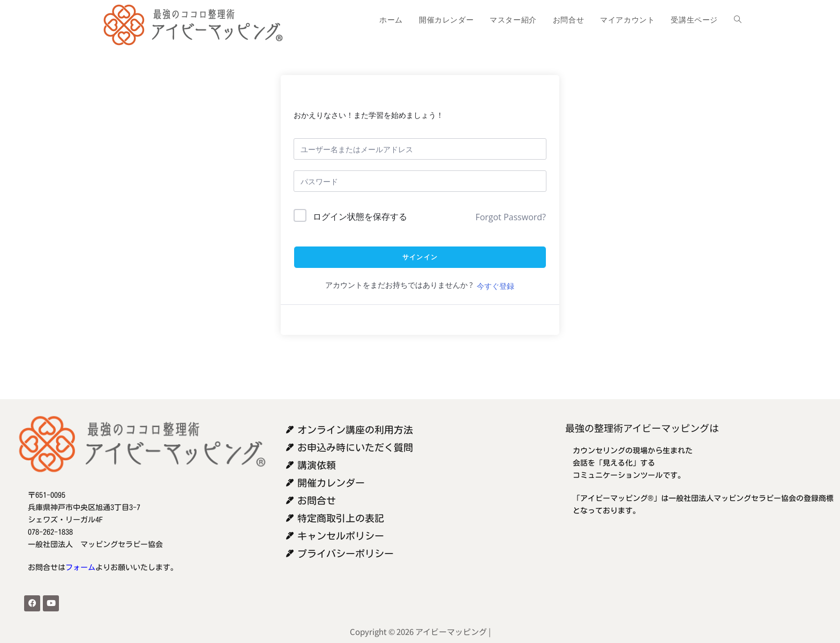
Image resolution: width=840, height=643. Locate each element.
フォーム (80, 567)
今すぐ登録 (496, 286)
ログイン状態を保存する (360, 216)
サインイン (420, 257)
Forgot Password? (511, 217)
